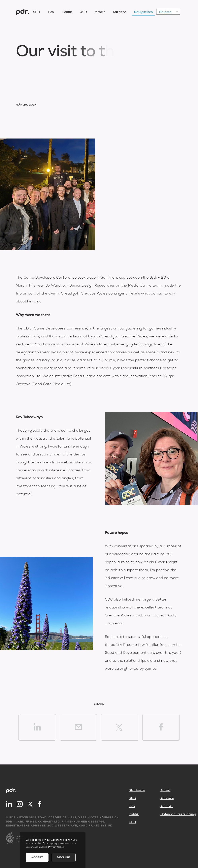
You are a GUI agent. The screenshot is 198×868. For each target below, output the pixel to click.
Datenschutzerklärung (176, 814)
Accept (37, 857)
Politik (134, 814)
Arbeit (165, 790)
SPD (132, 798)
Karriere (167, 798)
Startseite (137, 790)
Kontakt (167, 806)
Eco (132, 806)
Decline (64, 857)
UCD (132, 822)
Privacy (53, 847)
